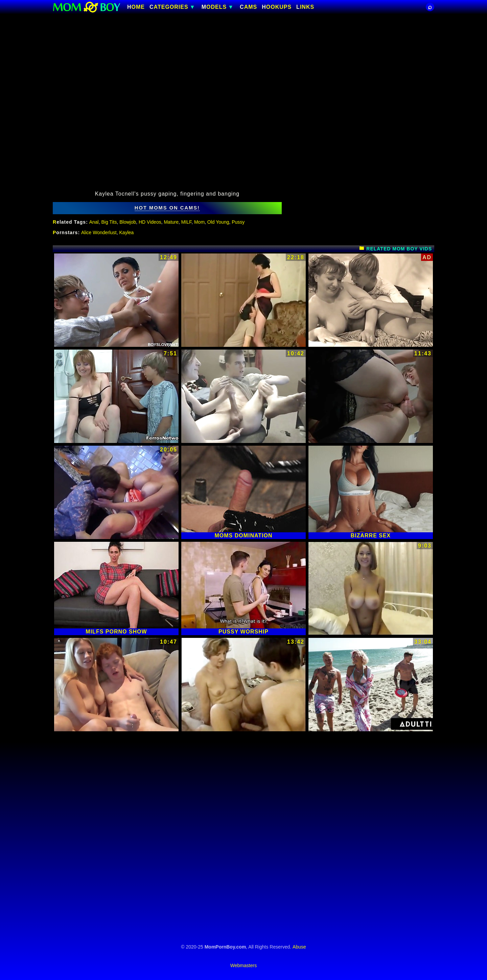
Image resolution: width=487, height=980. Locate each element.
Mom (199, 222)
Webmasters (243, 965)
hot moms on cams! (167, 208)
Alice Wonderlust (99, 232)
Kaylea (127, 232)
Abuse (299, 947)
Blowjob (128, 222)
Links (305, 7)
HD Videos (150, 222)
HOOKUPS (277, 7)
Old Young (218, 222)
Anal (94, 222)
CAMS (248, 7)
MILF (186, 222)
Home (136, 7)
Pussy (238, 222)
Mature (171, 222)
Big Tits (109, 222)
